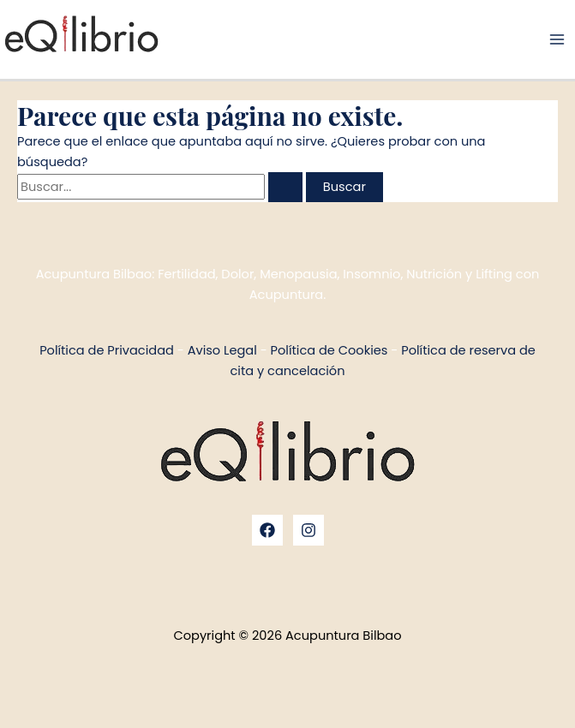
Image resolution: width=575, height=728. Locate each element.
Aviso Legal (222, 350)
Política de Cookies (329, 350)
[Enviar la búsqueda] (285, 187)
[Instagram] (308, 530)
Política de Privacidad (107, 350)
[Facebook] (267, 530)
